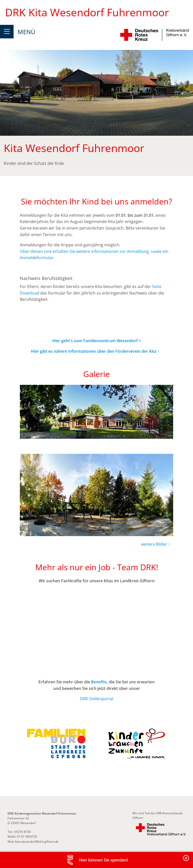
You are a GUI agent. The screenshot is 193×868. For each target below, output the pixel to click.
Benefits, (99, 682)
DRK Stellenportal (97, 699)
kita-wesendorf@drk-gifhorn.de (37, 842)
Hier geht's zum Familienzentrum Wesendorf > (97, 341)
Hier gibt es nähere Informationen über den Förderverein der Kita (94, 351)
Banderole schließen (186, 861)
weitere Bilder (154, 544)
